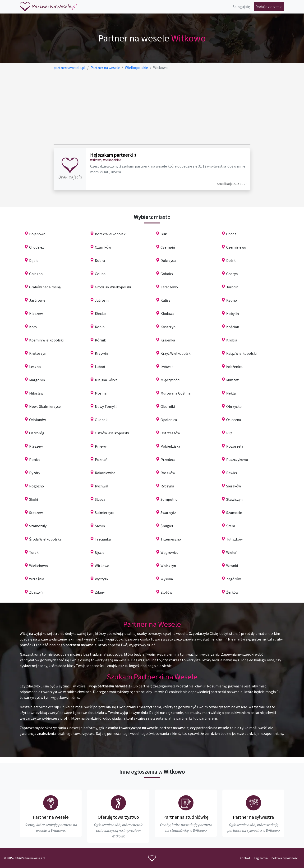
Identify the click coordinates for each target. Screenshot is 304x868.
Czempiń (168, 247)
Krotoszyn (38, 353)
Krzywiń (101, 353)
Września (37, 579)
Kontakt (245, 858)
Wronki (232, 566)
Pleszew (36, 446)
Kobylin (233, 314)
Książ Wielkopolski (241, 353)
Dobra (100, 260)
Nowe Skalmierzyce (45, 406)
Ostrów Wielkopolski (112, 433)
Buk (164, 234)
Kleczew (36, 314)
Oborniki (168, 406)
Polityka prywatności (285, 858)
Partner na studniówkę (186, 817)
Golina (100, 274)
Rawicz (232, 473)
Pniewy (101, 446)
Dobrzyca (168, 260)
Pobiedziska (170, 446)
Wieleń (232, 552)
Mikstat (233, 380)
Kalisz (166, 300)
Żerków (232, 592)
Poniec (35, 459)
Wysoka (167, 579)
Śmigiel (167, 526)
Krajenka (168, 340)
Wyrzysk (101, 579)
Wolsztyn (168, 566)
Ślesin (100, 526)
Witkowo (102, 566)
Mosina (101, 393)
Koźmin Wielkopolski (46, 340)
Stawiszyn (234, 499)
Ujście (100, 552)
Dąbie (34, 260)
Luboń (100, 367)
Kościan (233, 327)
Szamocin (234, 513)
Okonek (101, 420)
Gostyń (232, 274)
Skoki (34, 499)
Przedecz (168, 459)
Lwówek (167, 367)
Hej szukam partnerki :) (113, 155)
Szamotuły (38, 526)
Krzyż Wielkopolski (176, 353)
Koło (33, 327)
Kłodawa (167, 314)
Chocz (231, 234)
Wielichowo (39, 566)
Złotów (166, 592)
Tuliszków (234, 539)
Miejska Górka (106, 380)
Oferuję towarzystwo (118, 817)
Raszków (168, 473)
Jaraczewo (169, 287)
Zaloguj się (241, 7)
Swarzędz (168, 513)
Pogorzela (235, 446)
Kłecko (100, 314)
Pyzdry (35, 473)
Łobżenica (234, 367)
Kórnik (100, 340)
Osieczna (234, 420)
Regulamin (261, 858)
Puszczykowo (237, 459)
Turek (34, 552)
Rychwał (101, 486)
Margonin (37, 380)
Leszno (35, 367)
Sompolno (169, 499)
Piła (229, 433)
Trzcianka (103, 539)
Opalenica (169, 420)
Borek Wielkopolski (111, 234)
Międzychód (170, 380)
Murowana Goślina (175, 393)
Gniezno (36, 274)
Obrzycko (234, 406)
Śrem (231, 526)
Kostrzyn (168, 327)
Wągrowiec (169, 552)
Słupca (100, 499)
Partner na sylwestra (253, 817)
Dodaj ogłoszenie (269, 7)
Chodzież (37, 247)
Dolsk (231, 260)
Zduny (100, 592)
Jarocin (232, 287)
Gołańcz (167, 274)
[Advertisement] (152, 107)
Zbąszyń (36, 592)
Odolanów (37, 420)
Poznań (101, 459)
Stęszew (36, 513)
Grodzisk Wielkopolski (113, 287)
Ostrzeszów (170, 433)
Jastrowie (37, 300)
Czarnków (103, 247)
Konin (100, 327)
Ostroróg (37, 433)
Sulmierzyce (105, 513)
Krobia (232, 340)
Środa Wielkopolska (45, 539)
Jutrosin (102, 300)
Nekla (231, 393)
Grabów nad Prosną (45, 287)
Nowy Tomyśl (106, 406)
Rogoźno (37, 486)
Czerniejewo (236, 247)
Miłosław (36, 393)
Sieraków (234, 486)
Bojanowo (37, 234)
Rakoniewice (105, 473)
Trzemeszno (171, 539)
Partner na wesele (51, 817)
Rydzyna (167, 486)
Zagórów (233, 579)
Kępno (232, 300)
